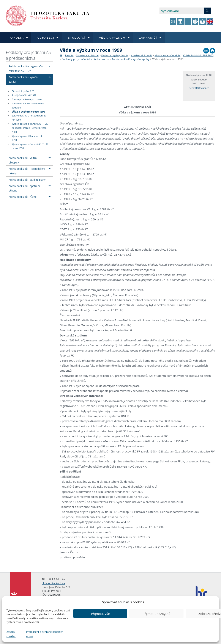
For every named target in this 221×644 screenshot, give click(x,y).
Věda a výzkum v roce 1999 (28, 112)
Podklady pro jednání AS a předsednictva (28, 55)
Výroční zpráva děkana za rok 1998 (27, 138)
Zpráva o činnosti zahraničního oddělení (28, 106)
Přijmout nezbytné (156, 614)
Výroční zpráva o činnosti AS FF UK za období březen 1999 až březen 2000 (30, 128)
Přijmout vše (100, 614)
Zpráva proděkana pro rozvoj (27, 99)
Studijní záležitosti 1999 (24, 95)
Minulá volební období (167, 55)
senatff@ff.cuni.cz (199, 88)
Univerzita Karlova (54, 583)
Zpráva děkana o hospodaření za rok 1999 (29, 118)
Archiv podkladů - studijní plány (27, 180)
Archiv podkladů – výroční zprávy (131, 59)
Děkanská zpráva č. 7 (23, 91)
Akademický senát (141, 55)
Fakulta (69, 55)
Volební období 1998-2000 (198, 55)
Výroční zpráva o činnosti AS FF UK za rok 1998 (30, 146)
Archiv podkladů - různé (23, 197)
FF (61, 55)
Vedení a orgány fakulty (115, 55)
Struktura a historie (87, 55)
